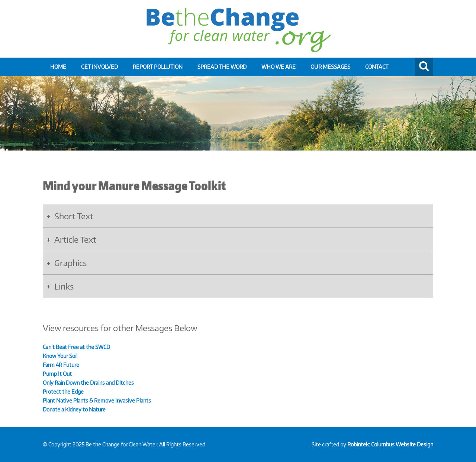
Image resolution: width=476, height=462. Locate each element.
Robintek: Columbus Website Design (390, 444)
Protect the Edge (63, 392)
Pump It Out (57, 374)
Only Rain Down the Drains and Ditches (88, 383)
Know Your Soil (61, 356)
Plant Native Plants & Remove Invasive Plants (97, 400)
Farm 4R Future (61, 365)
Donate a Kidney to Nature (74, 409)
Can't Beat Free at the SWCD (76, 347)
